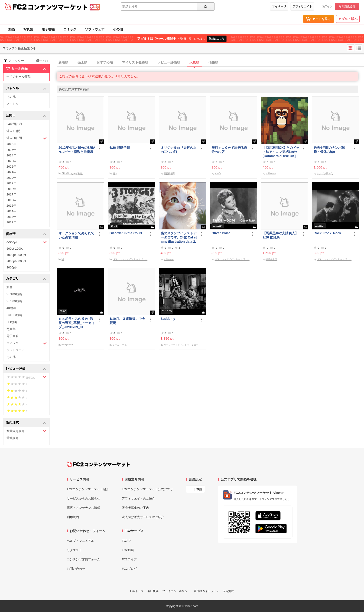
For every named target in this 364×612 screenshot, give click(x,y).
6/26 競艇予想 (120, 148)
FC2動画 (128, 550)
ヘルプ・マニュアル (80, 541)
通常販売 (13, 438)
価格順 (213, 62)
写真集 (28, 29)
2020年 (11, 178)
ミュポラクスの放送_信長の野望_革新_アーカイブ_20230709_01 (77, 323)
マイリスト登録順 (135, 62)
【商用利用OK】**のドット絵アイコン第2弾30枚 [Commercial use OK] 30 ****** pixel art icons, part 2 (281, 152)
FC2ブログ (129, 569)
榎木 (115, 174)
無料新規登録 (347, 7)
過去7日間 (13, 131)
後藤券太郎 (271, 259)
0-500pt (27, 242)
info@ (218, 174)
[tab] (210, 63)
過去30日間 (27, 138)
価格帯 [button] (26, 234)
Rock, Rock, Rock (327, 233)
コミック (70, 29)
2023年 (11, 161)
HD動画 (12, 322)
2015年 (11, 206)
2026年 (11, 144)
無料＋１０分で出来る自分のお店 (229, 150)
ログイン (327, 7)
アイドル (13, 104)
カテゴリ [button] (26, 279)
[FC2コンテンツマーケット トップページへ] (98, 464)
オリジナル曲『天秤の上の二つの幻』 (179, 150)
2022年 (11, 167)
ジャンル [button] (26, 88)
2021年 (11, 172)
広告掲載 (228, 591)
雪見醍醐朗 (169, 174)
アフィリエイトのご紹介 (138, 498)
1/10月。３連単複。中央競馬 (127, 321)
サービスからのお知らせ (83, 498)
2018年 (11, 189)
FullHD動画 (14, 315)
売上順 (82, 62)
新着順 (63, 62)
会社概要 (153, 591)
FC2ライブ (129, 559)
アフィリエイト (302, 7)
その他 (118, 29)
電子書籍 (48, 29)
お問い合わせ (76, 569)
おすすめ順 (105, 62)
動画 (12, 29)
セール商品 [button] (26, 69)
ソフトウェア (95, 29)
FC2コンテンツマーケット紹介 (88, 489)
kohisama (271, 174)
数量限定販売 (27, 431)
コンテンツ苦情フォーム (83, 559)
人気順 (194, 62)
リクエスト (74, 550)
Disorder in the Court (126, 233)
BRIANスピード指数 (72, 174)
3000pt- (12, 267)
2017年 (11, 194)
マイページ (279, 7)
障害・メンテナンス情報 (83, 508)
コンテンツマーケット (58, 7)
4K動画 (11, 308)
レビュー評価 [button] (26, 369)
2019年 (11, 183)
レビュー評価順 (169, 62)
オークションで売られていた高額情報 (76, 235)
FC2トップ (137, 591)
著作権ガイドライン (206, 591)
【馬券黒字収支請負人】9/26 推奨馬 (280, 235)
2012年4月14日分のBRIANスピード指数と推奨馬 (77, 150)
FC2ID (126, 541)
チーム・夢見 (120, 345)
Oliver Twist (221, 233)
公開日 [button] (26, 116)
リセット (43, 61)
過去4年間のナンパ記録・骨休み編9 (329, 150)
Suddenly (168, 319)
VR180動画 (14, 294)
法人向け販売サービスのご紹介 (143, 517)
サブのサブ (67, 345)
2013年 (11, 217)
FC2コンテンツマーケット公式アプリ (147, 489)
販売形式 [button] (26, 423)
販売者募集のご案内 (135, 508)
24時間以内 (14, 124)
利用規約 (73, 517)
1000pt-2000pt (16, 255)
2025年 (11, 150)
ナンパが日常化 (325, 174)
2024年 (11, 155)
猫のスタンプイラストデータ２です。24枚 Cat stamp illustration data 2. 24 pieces (179, 237)
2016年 (11, 200)
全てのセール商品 (19, 77)
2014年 (11, 211)
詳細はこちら (217, 39)
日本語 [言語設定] (198, 489)
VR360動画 (14, 301)
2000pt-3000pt (16, 261)
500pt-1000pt (15, 249)
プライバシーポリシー (176, 591)
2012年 (11, 222)
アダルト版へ (348, 19)
